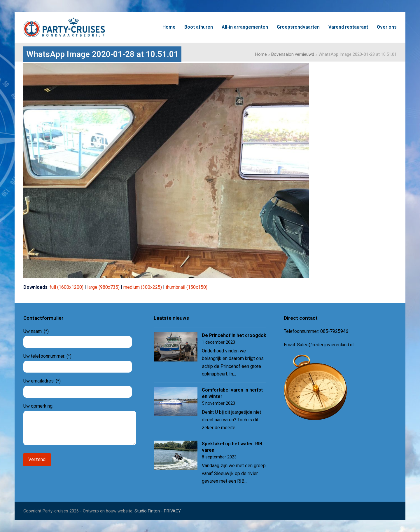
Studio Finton (147, 511)
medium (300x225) (143, 287)
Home (261, 54)
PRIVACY (172, 511)
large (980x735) (103, 287)
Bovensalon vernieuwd (293, 54)
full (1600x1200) (66, 287)
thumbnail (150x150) (187, 287)
